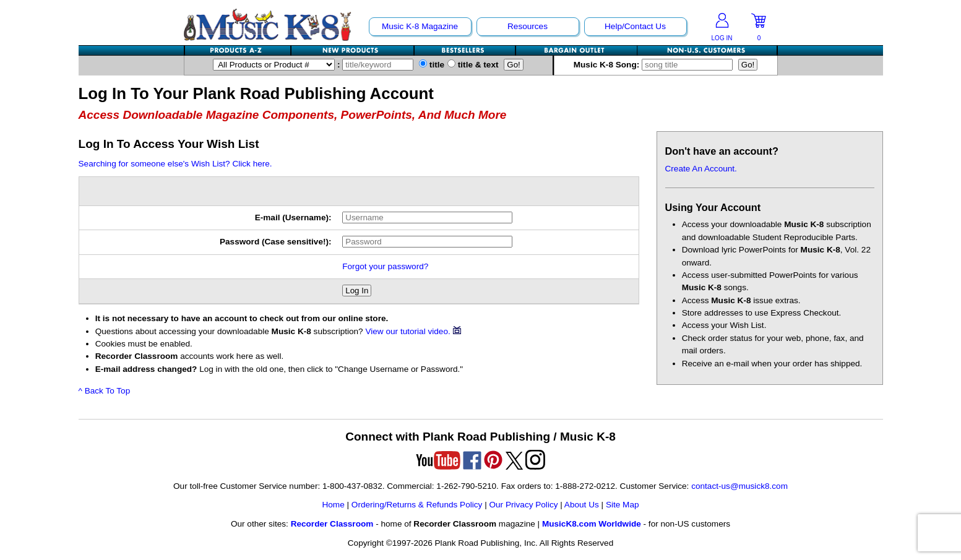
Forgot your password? (385, 266)
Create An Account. (701, 169)
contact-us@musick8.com (739, 486)
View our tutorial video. (413, 331)
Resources (528, 26)
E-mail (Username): (293, 218)
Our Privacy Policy (523, 505)
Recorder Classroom (332, 524)
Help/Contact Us (635, 26)
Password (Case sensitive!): (276, 242)
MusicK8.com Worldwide (592, 524)
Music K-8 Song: (656, 65)
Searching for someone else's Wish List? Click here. (175, 164)
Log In (357, 291)
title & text (473, 65)
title (432, 65)
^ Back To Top (105, 391)
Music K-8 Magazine (420, 26)
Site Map (623, 505)
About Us (582, 505)
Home (333, 505)
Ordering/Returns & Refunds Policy (417, 505)
